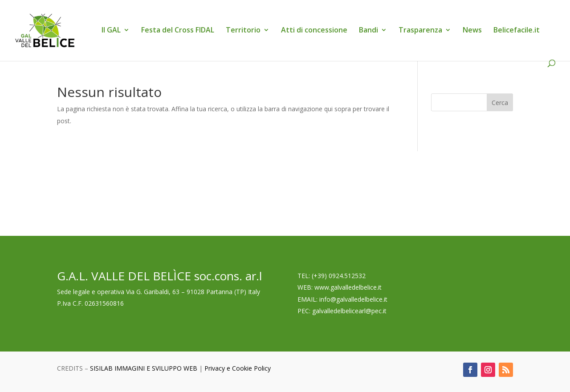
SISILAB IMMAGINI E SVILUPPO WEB (144, 368)
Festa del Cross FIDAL (178, 31)
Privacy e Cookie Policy (238, 368)
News (472, 31)
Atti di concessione (314, 31)
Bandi (368, 31)
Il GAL (111, 31)
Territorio (243, 31)
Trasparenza (420, 31)
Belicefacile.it (517, 31)
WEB (304, 287)
